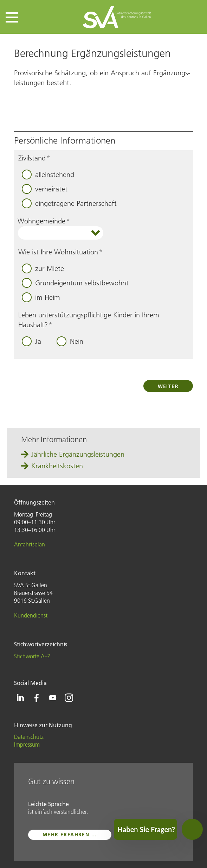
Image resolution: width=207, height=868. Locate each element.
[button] (12, 17)
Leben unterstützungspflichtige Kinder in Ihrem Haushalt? (89, 320)
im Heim (48, 297)
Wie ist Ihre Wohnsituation (60, 252)
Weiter (168, 386)
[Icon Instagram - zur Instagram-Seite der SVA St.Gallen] (69, 698)
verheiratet (51, 189)
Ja (38, 341)
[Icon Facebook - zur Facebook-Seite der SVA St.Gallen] (37, 698)
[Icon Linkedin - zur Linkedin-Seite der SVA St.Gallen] (20, 698)
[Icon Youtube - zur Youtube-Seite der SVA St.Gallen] (53, 698)
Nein (77, 341)
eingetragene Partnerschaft (76, 203)
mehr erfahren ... (70, 835)
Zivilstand (34, 158)
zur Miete (50, 268)
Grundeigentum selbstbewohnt (82, 283)
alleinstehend (55, 175)
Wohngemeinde (44, 221)
